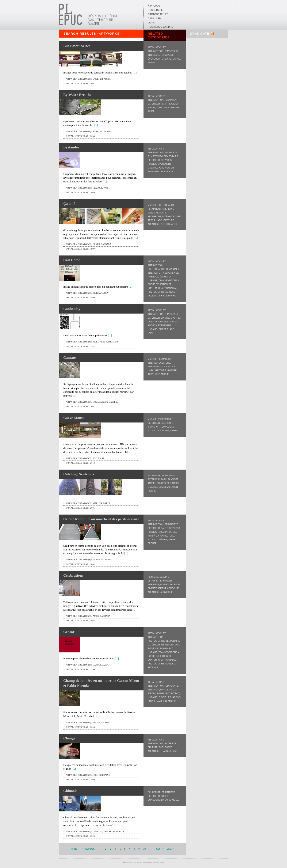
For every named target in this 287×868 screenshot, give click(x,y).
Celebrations (73, 575)
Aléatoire (154, 224)
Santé (164, 528)
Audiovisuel (167, 172)
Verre (172, 540)
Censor (69, 632)
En (235, 5)
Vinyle (174, 431)
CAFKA (176, 59)
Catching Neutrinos (79, 474)
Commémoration (168, 487)
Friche (165, 796)
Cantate (70, 358)
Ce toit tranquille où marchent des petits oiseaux (101, 519)
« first (75, 849)
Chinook (70, 791)
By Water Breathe (77, 95)
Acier (151, 111)
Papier (152, 63)
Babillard (154, 18)
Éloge (162, 697)
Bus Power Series (77, 46)
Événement (154, 59)
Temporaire (172, 51)
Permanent (171, 100)
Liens (151, 23)
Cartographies (158, 14)
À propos (154, 6)
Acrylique (154, 374)
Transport (167, 55)
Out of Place (167, 329)
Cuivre (173, 751)
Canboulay (72, 309)
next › (159, 849)
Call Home (72, 260)
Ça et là (69, 204)
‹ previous (89, 849)
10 (144, 849)
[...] (135, 73)
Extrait (152, 431)
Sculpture (154, 476)
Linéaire (167, 59)
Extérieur (154, 104)
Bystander (71, 147)
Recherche (155, 10)
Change (69, 738)
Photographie (166, 205)
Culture (165, 363)
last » (170, 849)
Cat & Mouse (74, 418)
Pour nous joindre (160, 27)
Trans (164, 751)
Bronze (152, 543)
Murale (152, 205)
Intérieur (153, 55)
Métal (175, 800)
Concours (163, 108)
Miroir (165, 374)
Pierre (152, 491)
